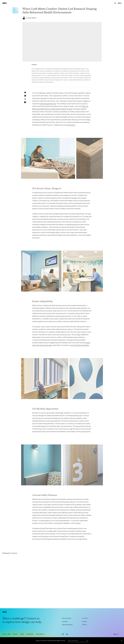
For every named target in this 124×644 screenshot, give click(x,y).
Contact (84, 625)
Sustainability (40, 635)
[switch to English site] (115, 635)
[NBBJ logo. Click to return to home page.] (5, 3)
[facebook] (25, 102)
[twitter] (25, 99)
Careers (84, 622)
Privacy (15, 635)
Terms (22, 635)
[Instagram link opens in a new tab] (67, 635)
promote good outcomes (48, 104)
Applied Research (67, 625)
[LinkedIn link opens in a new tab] (63, 635)
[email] (25, 92)
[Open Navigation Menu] (120, 3)
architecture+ (71, 126)
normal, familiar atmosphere (80, 346)
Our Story (85, 619)
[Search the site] (115, 3)
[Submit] (87, 641)
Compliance (30, 635)
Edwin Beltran (32, 18)
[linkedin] (25, 96)
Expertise (65, 622)
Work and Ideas (67, 619)
